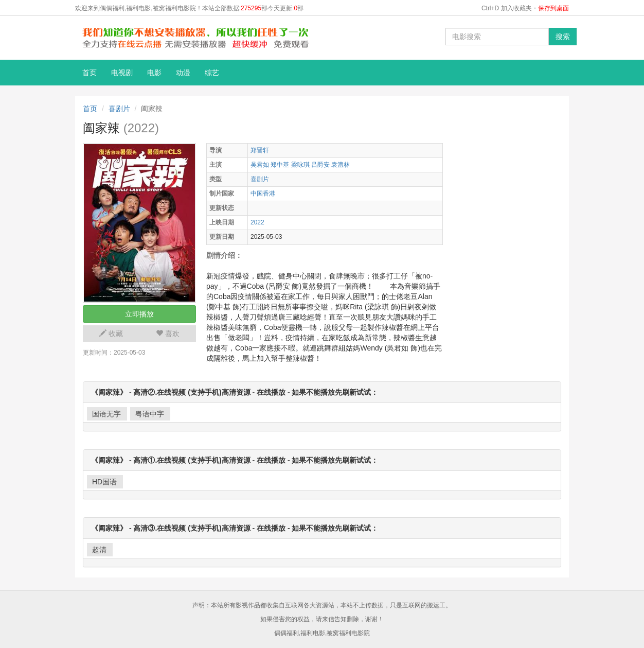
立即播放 (139, 314)
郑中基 (280, 165)
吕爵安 (320, 165)
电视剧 (122, 73)
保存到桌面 (553, 8)
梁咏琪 (300, 165)
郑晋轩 (260, 150)
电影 (154, 73)
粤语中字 (150, 414)
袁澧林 (341, 165)
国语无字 (106, 414)
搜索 (563, 37)
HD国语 (104, 482)
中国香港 (263, 194)
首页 (90, 73)
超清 (99, 550)
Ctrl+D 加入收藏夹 (507, 8)
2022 (257, 222)
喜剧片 (119, 109)
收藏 (111, 334)
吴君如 (260, 165)
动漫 (183, 73)
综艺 (212, 73)
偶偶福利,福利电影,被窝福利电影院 (322, 633)
